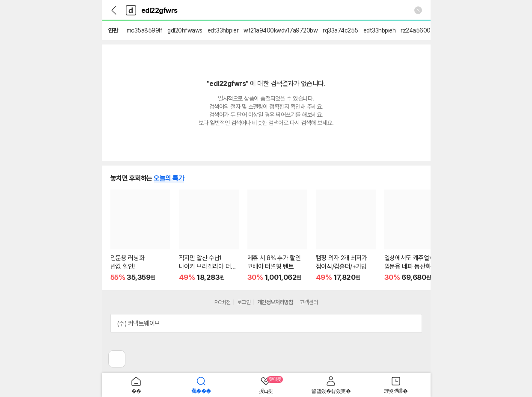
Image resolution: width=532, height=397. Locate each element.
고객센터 (309, 302)
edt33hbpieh (380, 30)
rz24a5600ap (419, 30)
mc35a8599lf (145, 30)
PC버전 (222, 302)
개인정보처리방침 (275, 302)
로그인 (244, 302)
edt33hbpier (223, 30)
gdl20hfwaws (185, 30)
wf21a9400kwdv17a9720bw (281, 30)
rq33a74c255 (340, 30)
